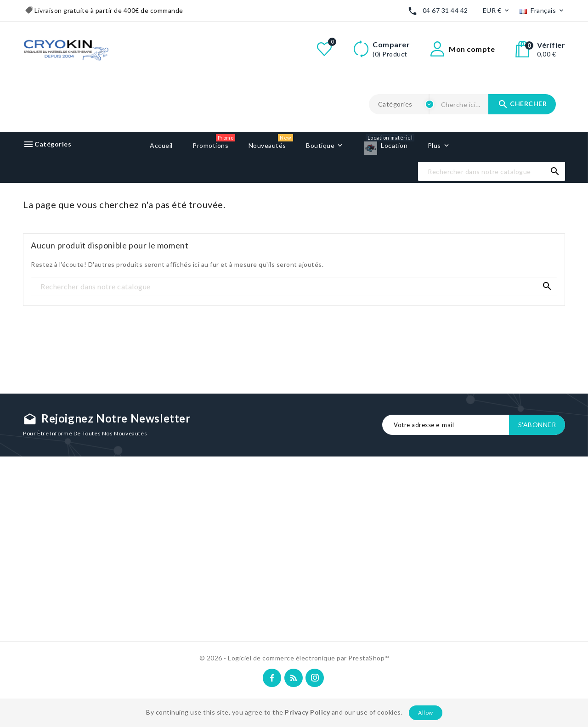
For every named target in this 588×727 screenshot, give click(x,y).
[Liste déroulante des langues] (542, 11)
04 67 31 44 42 (445, 10)
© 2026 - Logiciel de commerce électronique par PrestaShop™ (294, 658)
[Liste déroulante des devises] (497, 11)
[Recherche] (492, 172)
